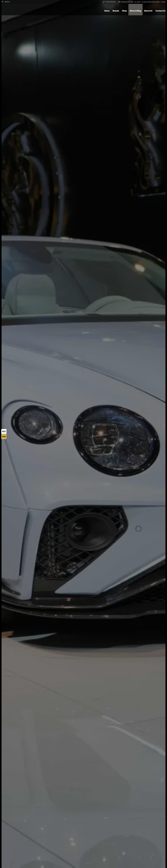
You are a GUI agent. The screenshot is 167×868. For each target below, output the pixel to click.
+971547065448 (109, 2)
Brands (116, 11)
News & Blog (135, 11)
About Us (148, 11)
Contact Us (161, 11)
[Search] (3, 2)
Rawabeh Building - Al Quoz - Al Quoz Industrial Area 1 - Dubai (142, 2)
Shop (124, 11)
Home (107, 11)
